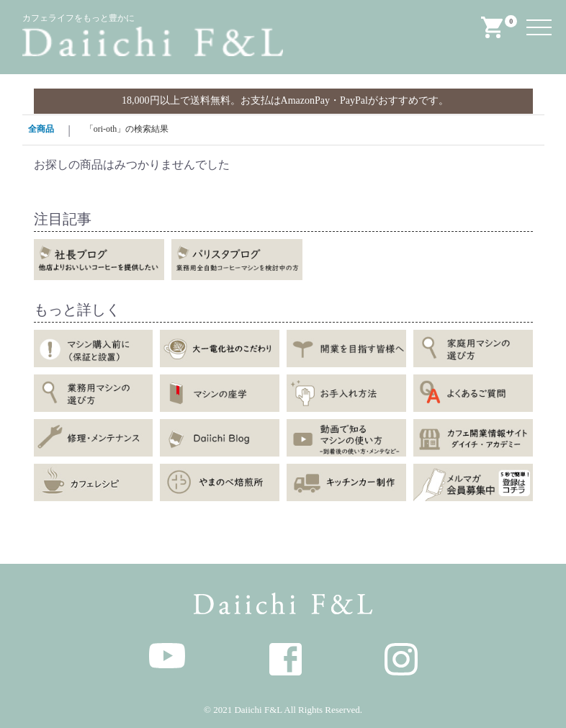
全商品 (41, 129)
